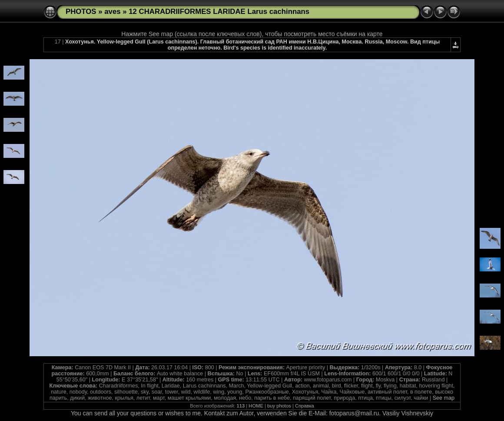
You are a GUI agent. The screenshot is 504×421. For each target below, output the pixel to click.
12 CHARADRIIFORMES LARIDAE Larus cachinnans (219, 12)
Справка (305, 406)
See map (444, 398)
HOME (256, 406)
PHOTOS (81, 12)
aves (112, 12)
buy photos (279, 406)
